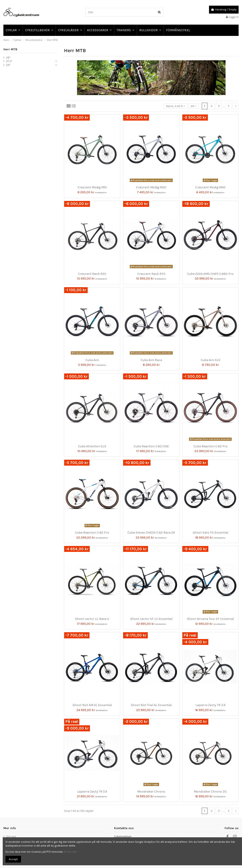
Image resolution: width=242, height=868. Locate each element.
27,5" (9, 61)
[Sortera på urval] (176, 106)
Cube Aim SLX (210, 360)
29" (8, 65)
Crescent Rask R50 (92, 274)
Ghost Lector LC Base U (92, 619)
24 (194, 106)
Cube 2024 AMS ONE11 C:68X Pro (210, 274)
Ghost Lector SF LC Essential (151, 619)
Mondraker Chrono (151, 792)
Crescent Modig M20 (151, 187)
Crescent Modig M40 (210, 187)
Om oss (11, 836)
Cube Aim (92, 360)
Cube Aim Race (151, 360)
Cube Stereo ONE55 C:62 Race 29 (151, 533)
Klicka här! (70, 852)
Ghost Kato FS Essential (210, 533)
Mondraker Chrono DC (210, 792)
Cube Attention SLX (92, 446)
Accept (13, 859)
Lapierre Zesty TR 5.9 (92, 792)
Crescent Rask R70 (151, 274)
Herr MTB (10, 49)
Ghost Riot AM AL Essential (92, 705)
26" (8, 58)
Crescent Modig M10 (92, 187)
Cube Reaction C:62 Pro (210, 446)
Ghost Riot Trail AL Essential (151, 705)
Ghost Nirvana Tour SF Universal (210, 619)
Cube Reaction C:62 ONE (151, 446)
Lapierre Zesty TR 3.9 (210, 705)
